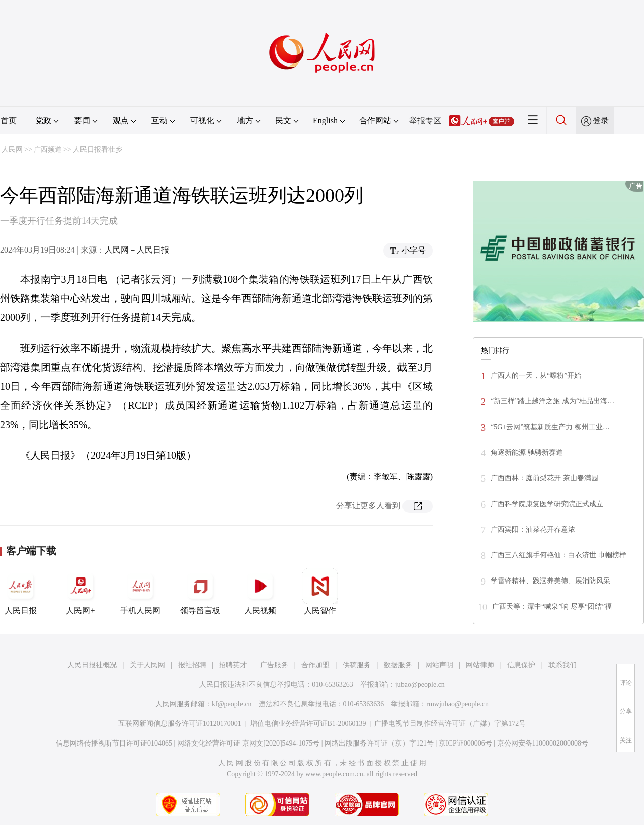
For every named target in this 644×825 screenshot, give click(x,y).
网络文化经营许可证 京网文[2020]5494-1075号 (249, 743)
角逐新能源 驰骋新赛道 (527, 452)
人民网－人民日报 (137, 250)
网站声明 (439, 665)
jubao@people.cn (420, 684)
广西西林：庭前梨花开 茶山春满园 (544, 478)
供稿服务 (357, 665)
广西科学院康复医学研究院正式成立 (547, 504)
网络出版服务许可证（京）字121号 (379, 743)
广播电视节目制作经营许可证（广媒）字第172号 (450, 724)
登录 (601, 120)
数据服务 (398, 665)
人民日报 (21, 592)
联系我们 (562, 665)
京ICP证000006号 (465, 743)
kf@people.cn (232, 704)
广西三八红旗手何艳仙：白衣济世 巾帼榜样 (558, 555)
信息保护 (521, 665)
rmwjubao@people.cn (457, 704)
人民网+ (80, 592)
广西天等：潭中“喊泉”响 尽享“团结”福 (552, 606)
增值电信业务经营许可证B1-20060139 (308, 724)
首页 (9, 120)
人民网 (12, 150)
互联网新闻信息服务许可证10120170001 (180, 724)
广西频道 (48, 150)
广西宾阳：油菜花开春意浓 (533, 529)
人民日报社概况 (92, 665)
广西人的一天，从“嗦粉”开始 (536, 376)
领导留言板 (200, 592)
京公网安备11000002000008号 (543, 743)
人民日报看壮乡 (98, 150)
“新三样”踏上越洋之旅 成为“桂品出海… (552, 401)
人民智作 (320, 592)
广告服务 (274, 665)
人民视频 (260, 592)
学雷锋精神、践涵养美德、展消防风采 (550, 581)
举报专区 (425, 120)
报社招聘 (192, 665)
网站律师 (480, 665)
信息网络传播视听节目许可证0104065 (114, 743)
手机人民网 (140, 592)
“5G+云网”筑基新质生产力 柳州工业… (550, 427)
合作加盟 (315, 665)
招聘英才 (233, 665)
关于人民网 (147, 665)
